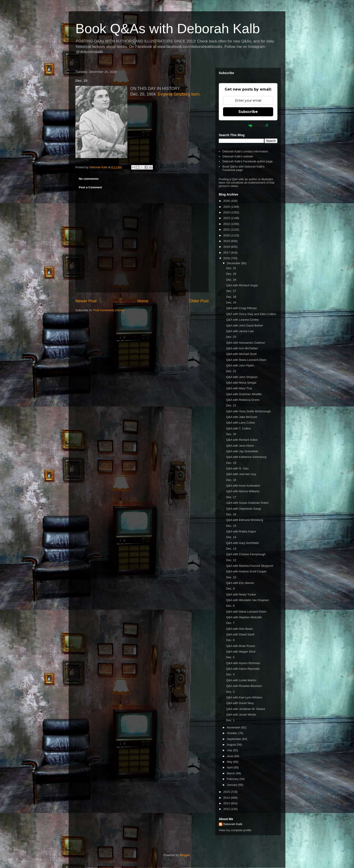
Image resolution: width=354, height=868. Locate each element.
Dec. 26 (231, 297)
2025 (227, 207)
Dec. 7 (230, 623)
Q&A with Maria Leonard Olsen (246, 360)
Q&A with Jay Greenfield (242, 451)
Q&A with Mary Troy (239, 388)
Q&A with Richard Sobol (242, 440)
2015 (227, 792)
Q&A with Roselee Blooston (244, 686)
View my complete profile (235, 830)
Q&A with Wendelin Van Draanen (247, 600)
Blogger (185, 855)
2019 (227, 241)
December (234, 263)
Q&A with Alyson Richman (243, 663)
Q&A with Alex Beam (239, 629)
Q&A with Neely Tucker (241, 594)
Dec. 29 (231, 274)
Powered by (248, 125)
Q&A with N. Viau (237, 468)
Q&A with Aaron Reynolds (243, 669)
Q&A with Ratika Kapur (241, 531)
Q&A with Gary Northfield (242, 543)
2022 (227, 224)
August (232, 745)
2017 (227, 253)
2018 (227, 247)
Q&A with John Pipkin (240, 365)
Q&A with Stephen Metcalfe (244, 617)
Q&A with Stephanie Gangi (243, 509)
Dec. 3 (230, 692)
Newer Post (86, 301)
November (234, 727)
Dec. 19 (231, 463)
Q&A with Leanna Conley (242, 320)
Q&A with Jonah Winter (241, 715)
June (231, 756)
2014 (227, 798)
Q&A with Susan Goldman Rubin (247, 503)
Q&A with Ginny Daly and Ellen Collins (251, 314)
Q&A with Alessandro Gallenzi (245, 343)
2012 (227, 809)
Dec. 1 (230, 720)
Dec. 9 (230, 589)
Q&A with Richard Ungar (242, 285)
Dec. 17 (231, 497)
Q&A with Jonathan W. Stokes (246, 709)
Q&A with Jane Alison (240, 446)
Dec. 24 (231, 302)
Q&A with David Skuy (240, 703)
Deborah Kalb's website (238, 156)
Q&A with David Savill (240, 634)
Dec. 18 (231, 480)
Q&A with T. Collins (238, 428)
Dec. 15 (231, 526)
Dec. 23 (231, 337)
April (230, 767)
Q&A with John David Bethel (244, 325)
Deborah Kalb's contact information (245, 151)
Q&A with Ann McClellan (242, 348)
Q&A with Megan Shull (241, 652)
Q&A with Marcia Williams (243, 491)
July (230, 750)
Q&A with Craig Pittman (241, 308)
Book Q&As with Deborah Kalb (168, 29)
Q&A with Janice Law (240, 331)
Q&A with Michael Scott (241, 354)
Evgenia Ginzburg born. (179, 94)
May (230, 762)
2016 (227, 258)
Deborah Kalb (233, 824)
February (233, 779)
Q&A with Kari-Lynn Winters (244, 697)
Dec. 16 (231, 514)
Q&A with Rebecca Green (243, 400)
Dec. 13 (231, 549)
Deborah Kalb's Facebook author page (247, 161)
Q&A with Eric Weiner (240, 583)
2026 (227, 201)
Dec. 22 (231, 371)
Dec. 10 (231, 577)
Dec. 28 (231, 280)
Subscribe (248, 112)
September (234, 739)
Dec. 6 (230, 640)
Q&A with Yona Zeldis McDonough (248, 411)
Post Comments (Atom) (109, 310)
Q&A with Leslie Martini (241, 680)
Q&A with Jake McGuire (241, 417)
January (233, 785)
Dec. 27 (231, 291)
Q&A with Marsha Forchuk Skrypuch (250, 566)
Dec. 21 (231, 405)
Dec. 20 (231, 434)
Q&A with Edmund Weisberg (245, 520)
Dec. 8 (230, 606)
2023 (227, 218)
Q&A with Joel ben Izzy (241, 474)
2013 (227, 803)
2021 (227, 230)
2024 (227, 212)
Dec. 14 (231, 537)
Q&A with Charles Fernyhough (246, 554)
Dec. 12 (231, 560)
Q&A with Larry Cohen (241, 423)
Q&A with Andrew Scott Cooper (246, 571)
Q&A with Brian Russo (240, 646)
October (233, 733)
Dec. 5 (230, 657)
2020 (227, 235)
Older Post (199, 301)
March (231, 773)
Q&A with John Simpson (242, 377)
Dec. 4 (230, 674)
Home (143, 301)
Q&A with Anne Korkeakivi (243, 486)
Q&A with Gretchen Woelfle (244, 394)
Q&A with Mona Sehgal (241, 383)
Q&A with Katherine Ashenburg (246, 457)
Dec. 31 (231, 268)
